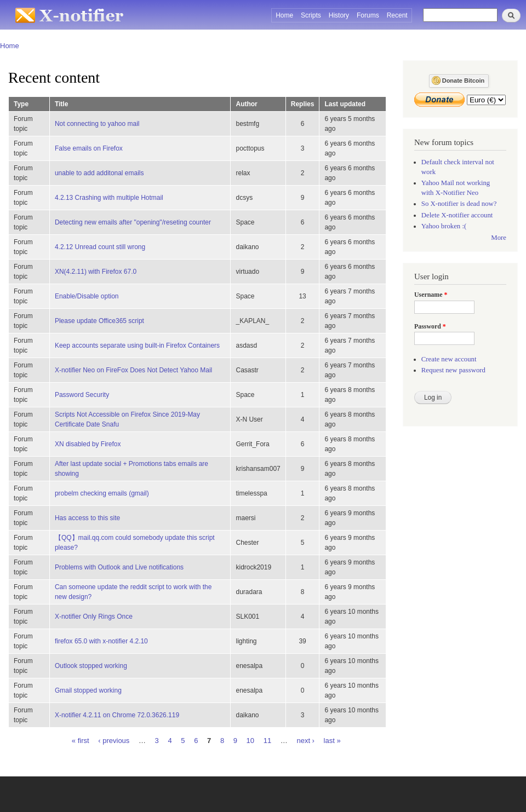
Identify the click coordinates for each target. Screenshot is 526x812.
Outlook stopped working (91, 666)
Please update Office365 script (99, 321)
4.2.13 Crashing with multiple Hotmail (109, 198)
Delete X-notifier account (457, 215)
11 (267, 740)
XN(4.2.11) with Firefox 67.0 (96, 272)
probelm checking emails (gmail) (102, 493)
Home (284, 15)
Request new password (453, 370)
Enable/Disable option (87, 296)
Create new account (449, 359)
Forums (368, 15)
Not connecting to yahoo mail (97, 124)
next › (305, 740)
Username (431, 295)
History (339, 15)
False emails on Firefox (89, 148)
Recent (397, 15)
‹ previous (114, 740)
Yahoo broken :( (444, 226)
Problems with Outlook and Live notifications (119, 567)
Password (430, 326)
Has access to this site (87, 518)
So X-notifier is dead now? (459, 204)
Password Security (82, 395)
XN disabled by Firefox (88, 444)
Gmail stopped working (88, 690)
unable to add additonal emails (99, 173)
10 (250, 740)
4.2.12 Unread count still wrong (100, 247)
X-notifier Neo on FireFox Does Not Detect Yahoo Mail (133, 370)
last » (332, 740)
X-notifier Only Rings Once (94, 617)
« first (81, 740)
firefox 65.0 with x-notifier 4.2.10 (101, 641)
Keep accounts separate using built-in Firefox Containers (137, 345)
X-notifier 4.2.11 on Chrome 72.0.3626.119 (117, 715)
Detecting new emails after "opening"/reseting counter (133, 222)
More (499, 238)
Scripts (311, 15)
